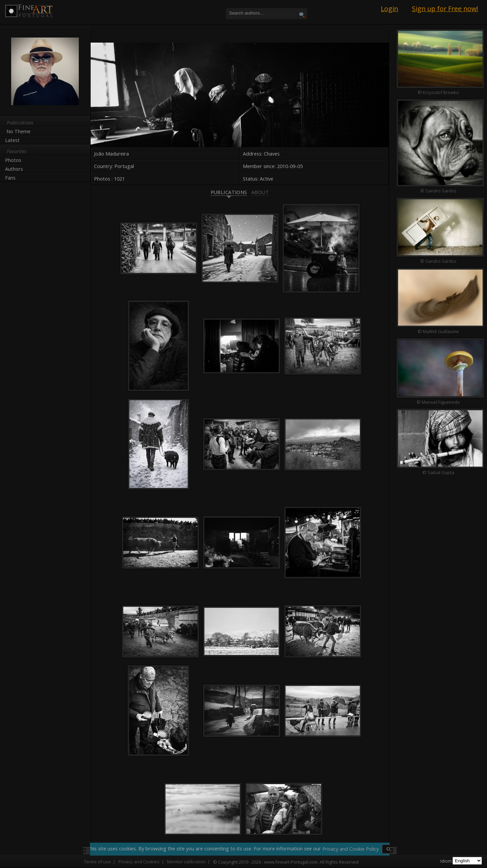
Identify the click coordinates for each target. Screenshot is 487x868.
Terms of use (97, 862)
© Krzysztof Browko (436, 92)
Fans (10, 178)
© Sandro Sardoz (436, 191)
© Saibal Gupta (436, 473)
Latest (12, 140)
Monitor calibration (186, 862)
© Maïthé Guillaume (436, 331)
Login (389, 9)
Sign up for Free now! (445, 9)
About (258, 189)
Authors (14, 169)
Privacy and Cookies (139, 862)
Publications (227, 189)
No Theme (18, 131)
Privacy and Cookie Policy (351, 849)
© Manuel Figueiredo (436, 402)
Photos (13, 160)
